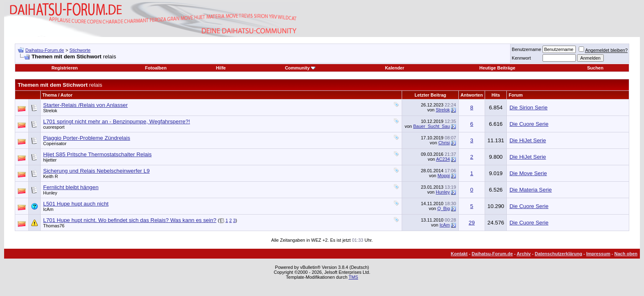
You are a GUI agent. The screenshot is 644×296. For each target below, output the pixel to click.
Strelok (50, 111)
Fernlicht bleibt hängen (71, 187)
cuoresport (54, 127)
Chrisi (444, 143)
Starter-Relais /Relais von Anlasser (85, 105)
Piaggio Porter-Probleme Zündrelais (87, 138)
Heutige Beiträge (497, 68)
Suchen (595, 68)
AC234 (443, 159)
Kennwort (521, 58)
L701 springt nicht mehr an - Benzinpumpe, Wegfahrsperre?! (117, 121)
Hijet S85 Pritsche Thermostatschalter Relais (97, 154)
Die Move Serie (528, 173)
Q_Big (444, 208)
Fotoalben (156, 68)
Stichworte (80, 50)
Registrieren (64, 68)
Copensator (55, 143)
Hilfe (221, 68)
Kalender (394, 68)
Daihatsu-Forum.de (45, 50)
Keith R (51, 176)
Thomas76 (54, 226)
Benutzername (527, 49)
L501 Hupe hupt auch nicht (76, 204)
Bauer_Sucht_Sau (431, 126)
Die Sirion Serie (528, 108)
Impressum (598, 254)
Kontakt (459, 254)
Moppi (444, 176)
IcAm (48, 209)
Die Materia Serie (530, 190)
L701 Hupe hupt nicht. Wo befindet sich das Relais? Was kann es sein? (130, 220)
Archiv (524, 254)
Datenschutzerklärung (559, 254)
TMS (353, 277)
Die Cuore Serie (529, 124)
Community (300, 68)
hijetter (50, 160)
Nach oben (626, 254)
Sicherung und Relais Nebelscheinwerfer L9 (96, 171)
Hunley (50, 193)
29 (472, 223)
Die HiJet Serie (528, 140)
